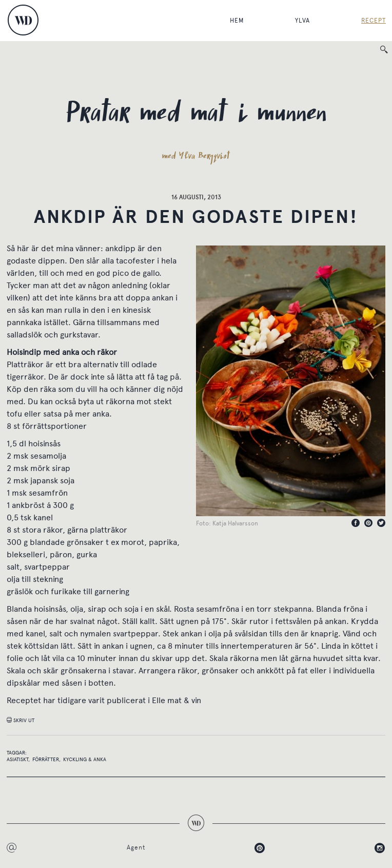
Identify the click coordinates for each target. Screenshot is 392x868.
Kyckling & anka (85, 760)
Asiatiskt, (18, 760)
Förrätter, (46, 760)
